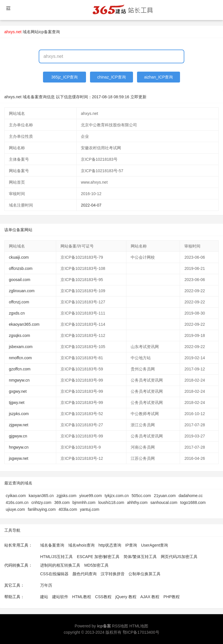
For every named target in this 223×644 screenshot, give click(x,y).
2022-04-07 (91, 205)
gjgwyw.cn (18, 436)
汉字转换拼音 (113, 574)
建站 (44, 597)
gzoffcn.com (20, 369)
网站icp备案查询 (45, 32)
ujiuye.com (15, 509)
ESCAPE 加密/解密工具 (98, 557)
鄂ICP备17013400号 (141, 632)
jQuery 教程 (126, 597)
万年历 (46, 585)
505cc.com (141, 496)
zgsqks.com (19, 335)
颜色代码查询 (85, 574)
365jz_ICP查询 (65, 77)
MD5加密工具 (97, 565)
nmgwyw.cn (19, 380)
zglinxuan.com (22, 291)
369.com (62, 502)
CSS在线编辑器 (54, 574)
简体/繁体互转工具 (140, 557)
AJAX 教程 (150, 597)
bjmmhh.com (84, 502)
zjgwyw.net (19, 425)
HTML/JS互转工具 (56, 557)
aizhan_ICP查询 (159, 77)
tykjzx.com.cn (117, 496)
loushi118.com (111, 502)
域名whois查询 (81, 545)
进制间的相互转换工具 (60, 565)
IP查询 (131, 545)
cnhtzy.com (41, 502)
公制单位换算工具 (144, 574)
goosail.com (20, 280)
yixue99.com (90, 496)
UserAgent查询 (154, 545)
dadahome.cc (191, 496)
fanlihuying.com (42, 509)
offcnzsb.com (21, 268)
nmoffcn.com (20, 358)
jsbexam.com (21, 347)
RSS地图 (120, 626)
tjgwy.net (17, 403)
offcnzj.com (19, 302)
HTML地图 (139, 626)
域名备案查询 (52, 545)
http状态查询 (110, 545)
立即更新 (138, 97)
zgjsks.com (66, 496)
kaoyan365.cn (41, 496)
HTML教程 (82, 597)
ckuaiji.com (19, 257)
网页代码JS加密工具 (179, 557)
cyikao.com (16, 496)
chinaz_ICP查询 (111, 77)
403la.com (68, 509)
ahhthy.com (137, 502)
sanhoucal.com (164, 502)
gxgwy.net (18, 391)
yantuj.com (90, 509)
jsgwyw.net (19, 458)
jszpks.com (19, 414)
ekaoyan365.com (24, 324)
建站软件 (60, 597)
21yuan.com (165, 496)
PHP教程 (172, 597)
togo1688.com (193, 502)
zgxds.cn (17, 313)
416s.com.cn (17, 502)
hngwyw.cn (19, 447)
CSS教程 (103, 597)
